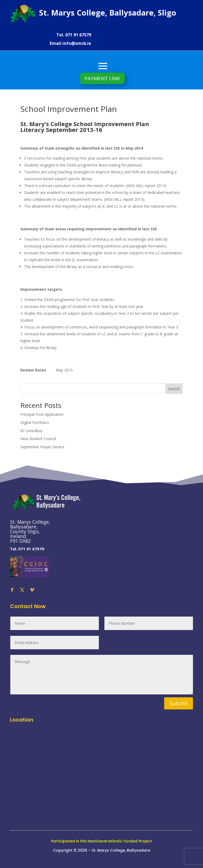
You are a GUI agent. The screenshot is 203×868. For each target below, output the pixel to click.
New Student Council (38, 439)
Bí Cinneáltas (31, 431)
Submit (179, 703)
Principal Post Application (42, 414)
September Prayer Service (42, 447)
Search (174, 389)
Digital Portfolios (35, 423)
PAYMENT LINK (102, 78)
